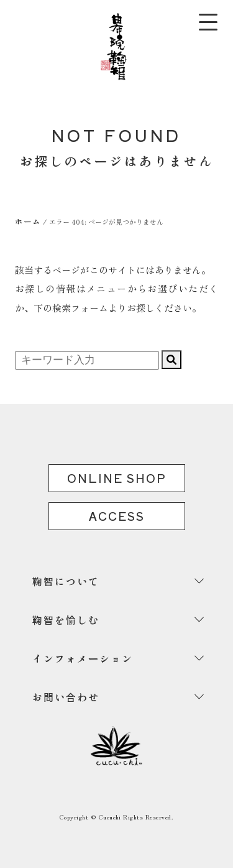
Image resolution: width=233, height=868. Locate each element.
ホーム (28, 221)
